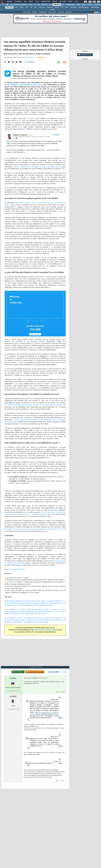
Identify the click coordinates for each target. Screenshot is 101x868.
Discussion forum (85, 55)
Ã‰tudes (63, 2)
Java (50, 5)
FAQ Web (35, 12)
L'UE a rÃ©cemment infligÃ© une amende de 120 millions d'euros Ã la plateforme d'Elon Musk (35, 513)
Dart (35, 7)
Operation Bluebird (18, 569)
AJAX (16, 7)
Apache (22, 7)
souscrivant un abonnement (45, 630)
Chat (37, 2)
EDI (63, 5)
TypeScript (73, 7)
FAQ (25, 2)
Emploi (55, 2)
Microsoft (45, 5)
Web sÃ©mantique (83, 7)
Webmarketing (95, 7)
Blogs (31, 2)
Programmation (70, 5)
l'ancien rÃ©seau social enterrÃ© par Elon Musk (23, 85)
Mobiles (90, 5)
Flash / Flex (42, 7)
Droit (70, 2)
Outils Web (68, 12)
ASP (27, 7)
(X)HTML (53, 10)
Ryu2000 (13, 696)
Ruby (67, 7)
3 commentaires (41, 58)
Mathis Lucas (29, 58)
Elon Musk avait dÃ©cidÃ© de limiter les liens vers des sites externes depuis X (34, 405)
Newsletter (46, 2)
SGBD (78, 5)
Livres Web (61, 12)
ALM (39, 5)
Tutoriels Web (43, 12)
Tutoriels (18, 2)
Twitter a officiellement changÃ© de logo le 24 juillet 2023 (36, 167)
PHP (62, 7)
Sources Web (52, 12)
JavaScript (50, 7)
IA (35, 5)
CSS (31, 7)
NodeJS (57, 7)
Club (76, 2)
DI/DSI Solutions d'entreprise (19, 5)
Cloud (30, 5)
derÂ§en (13, 678)
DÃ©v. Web (57, 5)
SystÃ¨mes (97, 5)
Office (84, 5)
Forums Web (27, 12)
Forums (9, 2)
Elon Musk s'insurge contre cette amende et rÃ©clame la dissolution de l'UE (34, 529)
